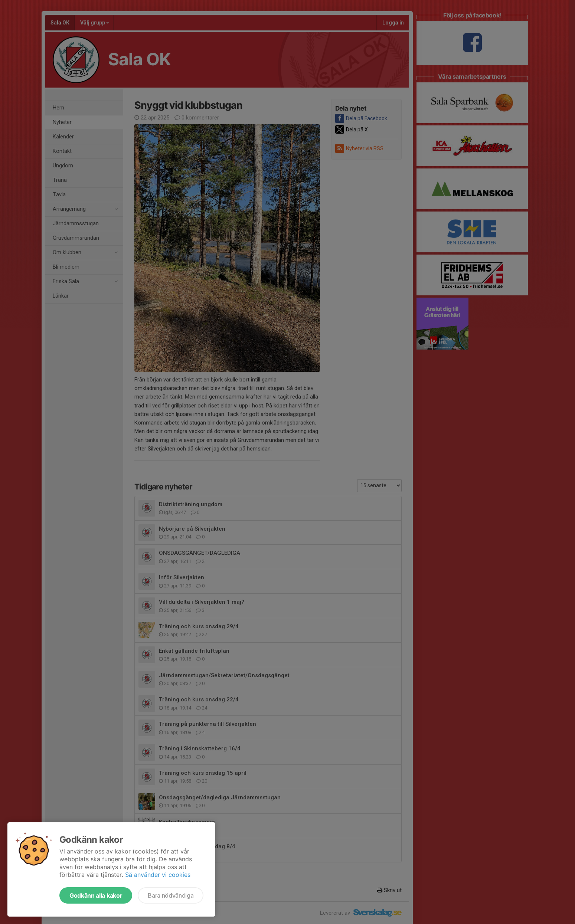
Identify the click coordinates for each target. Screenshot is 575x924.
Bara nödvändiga (171, 895)
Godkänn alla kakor (96, 895)
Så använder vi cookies (158, 875)
